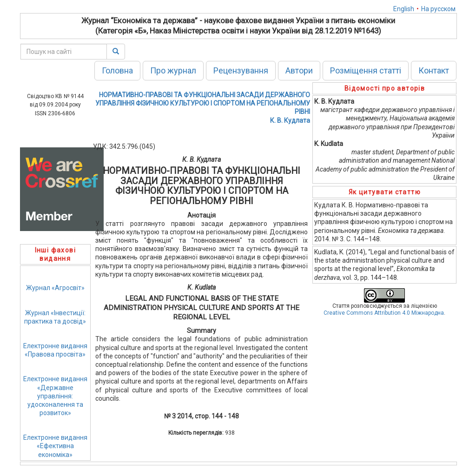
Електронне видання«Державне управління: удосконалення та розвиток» (55, 396)
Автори (299, 70)
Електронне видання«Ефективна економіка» (55, 446)
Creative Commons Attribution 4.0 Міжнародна (384, 313)
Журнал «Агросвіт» (55, 288)
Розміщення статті (366, 70)
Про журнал (173, 70)
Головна (117, 70)
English (404, 9)
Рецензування (241, 70)
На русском (438, 9)
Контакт (434, 70)
